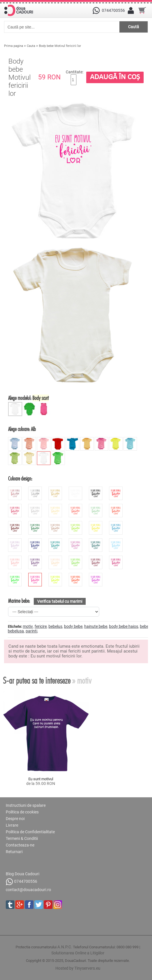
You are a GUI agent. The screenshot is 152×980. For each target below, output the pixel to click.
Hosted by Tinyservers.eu (78, 968)
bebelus (55, 626)
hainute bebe (96, 626)
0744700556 (21, 882)
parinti (31, 631)
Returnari (14, 852)
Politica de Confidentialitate (30, 832)
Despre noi (15, 819)
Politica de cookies (22, 812)
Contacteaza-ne (20, 845)
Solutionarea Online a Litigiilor (78, 953)
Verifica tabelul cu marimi (60, 601)
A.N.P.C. (65, 947)
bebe (144, 626)
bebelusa (16, 631)
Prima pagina (14, 46)
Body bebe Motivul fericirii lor (60, 46)
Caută (134, 27)
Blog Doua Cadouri (22, 874)
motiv (28, 626)
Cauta (31, 46)
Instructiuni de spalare (26, 805)
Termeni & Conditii (22, 838)
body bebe (73, 626)
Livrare (12, 825)
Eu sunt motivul (41, 779)
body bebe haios (124, 626)
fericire (41, 626)
